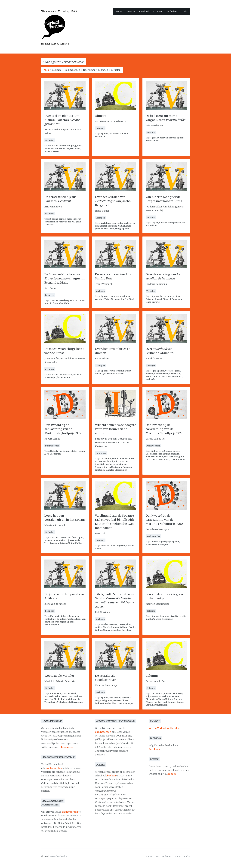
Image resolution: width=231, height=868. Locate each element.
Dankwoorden (72, 70)
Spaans (54, 146)
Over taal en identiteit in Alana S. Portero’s (62, 120)
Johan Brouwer (153, 302)
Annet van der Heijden (55, 148)
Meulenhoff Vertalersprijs (67, 699)
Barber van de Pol (104, 461)
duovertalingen (67, 146)
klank (148, 619)
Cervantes (106, 459)
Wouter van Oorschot (156, 702)
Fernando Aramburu (172, 376)
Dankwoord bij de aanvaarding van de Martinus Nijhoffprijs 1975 (164, 429)
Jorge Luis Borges (119, 464)
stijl (183, 616)
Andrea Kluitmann (113, 467)
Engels (155, 223)
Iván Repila (60, 622)
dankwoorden (54, 768)
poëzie (155, 542)
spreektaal (175, 374)
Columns (57, 70)
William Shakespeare (106, 630)
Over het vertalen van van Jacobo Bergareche (113, 201)
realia (112, 296)
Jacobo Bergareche (105, 229)
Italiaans (124, 627)
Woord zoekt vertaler (59, 676)
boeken (112, 776)
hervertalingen (168, 296)
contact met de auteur (70, 219)
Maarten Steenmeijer (116, 470)
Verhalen (172, 12)
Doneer (172, 774)
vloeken (149, 374)
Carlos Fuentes (178, 459)
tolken (98, 549)
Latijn (132, 627)
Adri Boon (80, 300)
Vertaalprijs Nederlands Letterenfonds (64, 702)
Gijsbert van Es (153, 699)
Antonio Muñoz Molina (71, 543)
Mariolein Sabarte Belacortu (65, 616)
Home (119, 12)
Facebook (154, 749)
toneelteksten (102, 464)
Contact (158, 12)
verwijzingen (174, 223)
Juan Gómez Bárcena (114, 374)
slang (118, 229)
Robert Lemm (78, 451)
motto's (99, 627)
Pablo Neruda (163, 459)
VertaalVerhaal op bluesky (164, 728)
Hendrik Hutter (153, 376)
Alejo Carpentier (53, 454)
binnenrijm (56, 693)
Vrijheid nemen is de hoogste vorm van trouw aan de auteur (116, 429)
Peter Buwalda (52, 543)
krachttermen (161, 374)
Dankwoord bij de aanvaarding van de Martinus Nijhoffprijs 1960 (164, 520)
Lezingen (103, 70)
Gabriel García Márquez (71, 537)
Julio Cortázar (121, 461)
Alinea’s (101, 116)
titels (129, 624)
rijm (154, 371)
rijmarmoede (73, 540)
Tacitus (178, 699)
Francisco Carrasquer (157, 544)
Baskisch (150, 379)
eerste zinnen (152, 141)
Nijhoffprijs (56, 451)
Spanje (180, 702)
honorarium (64, 377)
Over (157, 857)
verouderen (157, 693)
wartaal (71, 619)
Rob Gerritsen (124, 630)
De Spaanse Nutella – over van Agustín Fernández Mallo (65, 278)
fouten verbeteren (126, 223)
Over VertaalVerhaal (138, 12)
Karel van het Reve (173, 693)
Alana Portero (51, 151)
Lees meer (67, 747)
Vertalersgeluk (108, 223)
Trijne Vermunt (112, 299)
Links (184, 12)
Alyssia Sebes (74, 148)
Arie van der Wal (168, 138)
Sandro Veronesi (109, 624)
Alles (46, 70)
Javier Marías (66, 375)
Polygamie (107, 700)
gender (79, 146)
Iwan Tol (105, 546)
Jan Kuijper (167, 699)
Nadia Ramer (124, 226)
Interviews (89, 70)
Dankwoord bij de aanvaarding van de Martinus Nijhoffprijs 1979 (63, 429)
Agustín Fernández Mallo (57, 303)
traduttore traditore (170, 616)
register (99, 299)
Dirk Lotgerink (118, 546)
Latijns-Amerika (171, 454)
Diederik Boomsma (172, 299)
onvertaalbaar (121, 700)
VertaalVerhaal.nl (59, 857)
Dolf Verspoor (171, 457)
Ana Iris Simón (128, 299)
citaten (122, 624)
